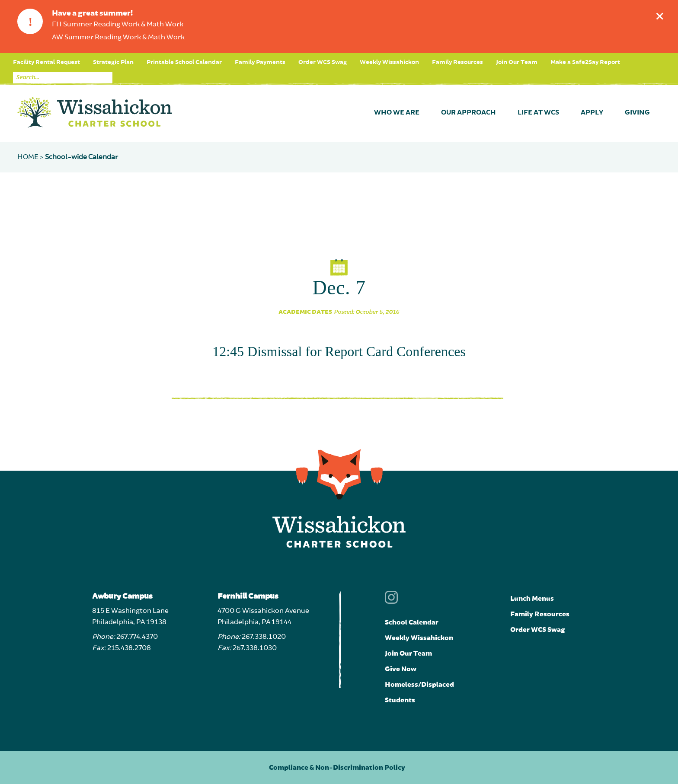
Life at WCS (538, 113)
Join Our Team (517, 62)
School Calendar (412, 622)
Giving (637, 113)
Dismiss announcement (662, 14)
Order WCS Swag (323, 62)
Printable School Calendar (184, 62)
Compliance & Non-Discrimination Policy (337, 768)
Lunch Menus (532, 599)
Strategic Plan (113, 62)
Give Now (401, 669)
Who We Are (397, 113)
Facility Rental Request (46, 62)
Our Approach (469, 113)
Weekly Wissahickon (389, 62)
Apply (592, 113)
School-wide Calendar (82, 157)
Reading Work (117, 25)
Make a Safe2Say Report (585, 62)
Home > (31, 157)
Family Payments (260, 62)
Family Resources (457, 62)
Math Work (165, 25)
